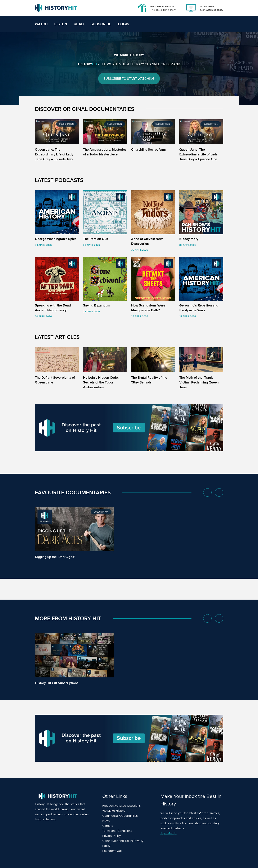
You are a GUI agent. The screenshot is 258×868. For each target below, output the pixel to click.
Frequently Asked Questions (121, 806)
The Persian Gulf (96, 239)
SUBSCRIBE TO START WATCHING (129, 79)
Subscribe (101, 24)
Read (79, 24)
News (106, 821)
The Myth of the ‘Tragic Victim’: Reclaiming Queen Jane (199, 382)
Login (124, 24)
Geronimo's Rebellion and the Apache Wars (199, 308)
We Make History (114, 811)
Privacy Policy (112, 836)
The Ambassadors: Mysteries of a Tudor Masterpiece (105, 152)
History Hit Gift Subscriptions (57, 683)
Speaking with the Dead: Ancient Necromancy (53, 308)
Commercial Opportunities (120, 816)
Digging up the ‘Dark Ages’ (55, 557)
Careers (108, 826)
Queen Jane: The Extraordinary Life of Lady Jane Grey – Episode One (198, 154)
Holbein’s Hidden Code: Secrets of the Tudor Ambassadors (101, 382)
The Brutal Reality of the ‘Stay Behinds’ (149, 380)
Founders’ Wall (112, 851)
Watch (41, 24)
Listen (61, 24)
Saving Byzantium (97, 305)
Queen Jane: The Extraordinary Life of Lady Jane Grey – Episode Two (54, 154)
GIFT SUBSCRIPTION (162, 6)
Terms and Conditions (117, 831)
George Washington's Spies (56, 239)
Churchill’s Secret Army (149, 149)
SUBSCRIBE (207, 6)
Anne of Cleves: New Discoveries (147, 241)
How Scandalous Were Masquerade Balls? (148, 308)
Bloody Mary (189, 239)
